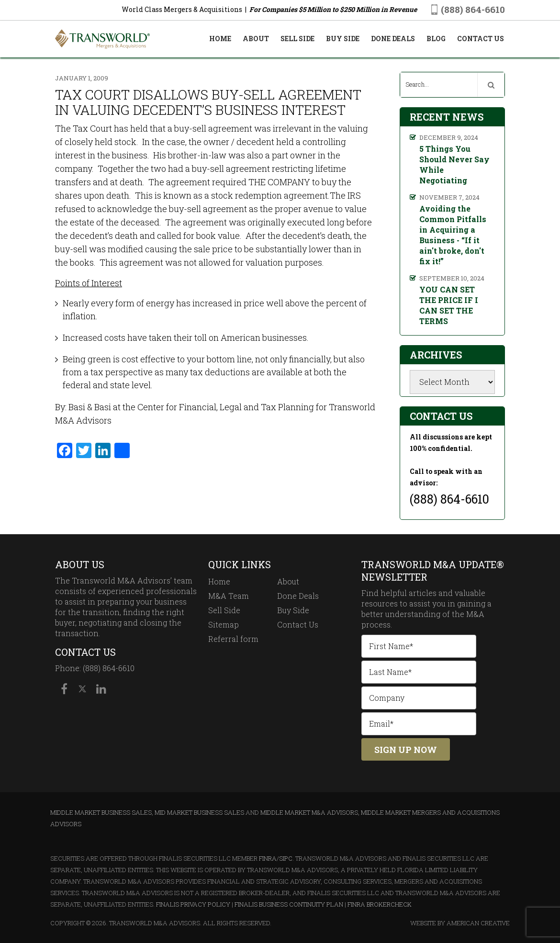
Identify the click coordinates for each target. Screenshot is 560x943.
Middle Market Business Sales (101, 812)
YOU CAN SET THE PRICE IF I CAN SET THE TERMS (449, 305)
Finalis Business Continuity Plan (289, 904)
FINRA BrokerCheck (380, 904)
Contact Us (298, 624)
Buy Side (293, 610)
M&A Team (229, 596)
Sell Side (224, 610)
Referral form (233, 639)
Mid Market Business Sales (199, 812)
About (288, 581)
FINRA (268, 858)
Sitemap (224, 624)
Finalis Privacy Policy (193, 904)
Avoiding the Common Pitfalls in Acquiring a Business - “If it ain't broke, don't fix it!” (453, 235)
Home (219, 581)
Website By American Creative (460, 923)
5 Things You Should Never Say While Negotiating (454, 164)
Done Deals (298, 596)
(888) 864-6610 (473, 9)
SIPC (286, 858)
